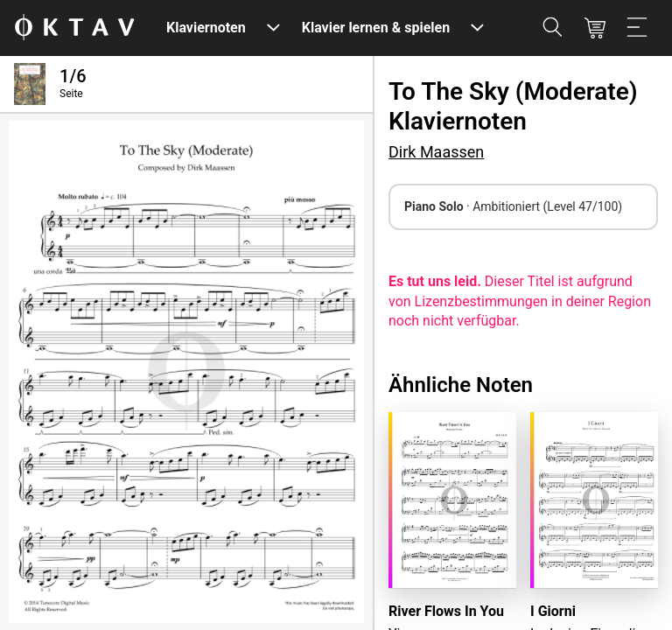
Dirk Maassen (436, 152)
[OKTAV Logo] (74, 28)
